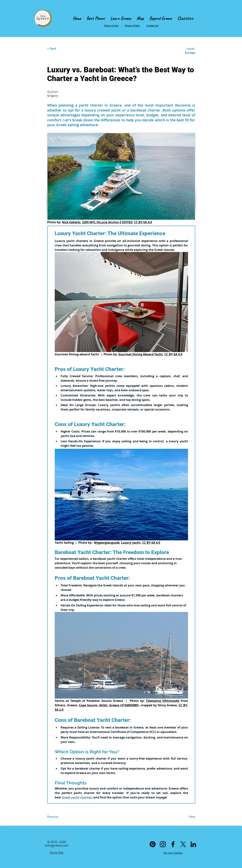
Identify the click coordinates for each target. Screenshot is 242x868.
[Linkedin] (193, 844)
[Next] (186, 817)
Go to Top (57, 852)
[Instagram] (163, 844)
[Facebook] (173, 844)
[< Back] (59, 48)
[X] (183, 844)
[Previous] (59, 817)
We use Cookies (173, 853)
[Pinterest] (153, 844)
